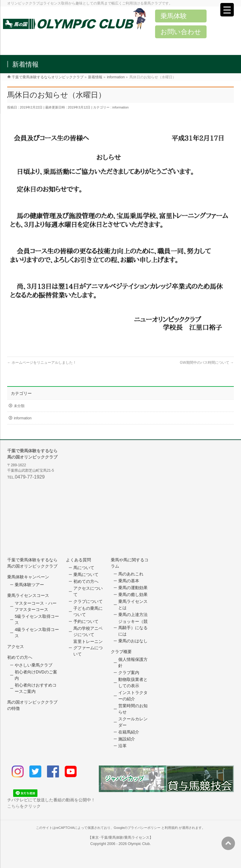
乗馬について (86, 574)
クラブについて (88, 601)
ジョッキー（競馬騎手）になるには (133, 628)
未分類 (19, 406)
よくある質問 (78, 560)
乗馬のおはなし (133, 641)
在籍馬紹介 (129, 732)
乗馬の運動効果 (133, 588)
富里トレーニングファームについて (88, 648)
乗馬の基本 (129, 581)
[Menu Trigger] (227, 10)
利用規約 (171, 828)
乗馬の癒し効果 (133, 595)
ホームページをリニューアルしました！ (42, 363)
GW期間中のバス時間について (207, 363)
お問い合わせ (181, 32)
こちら (13, 806)
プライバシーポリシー (144, 828)
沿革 (122, 746)
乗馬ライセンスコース (28, 595)
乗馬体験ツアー (29, 585)
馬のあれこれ (131, 574)
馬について (84, 568)
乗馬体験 (174, 16)
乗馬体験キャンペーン (28, 577)
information (120, 107)
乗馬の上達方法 (133, 615)
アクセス (16, 647)
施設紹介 (127, 739)
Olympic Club (139, 844)
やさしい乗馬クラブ (34, 665)
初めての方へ (20, 657)
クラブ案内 (129, 673)
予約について (86, 621)
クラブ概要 (121, 652)
